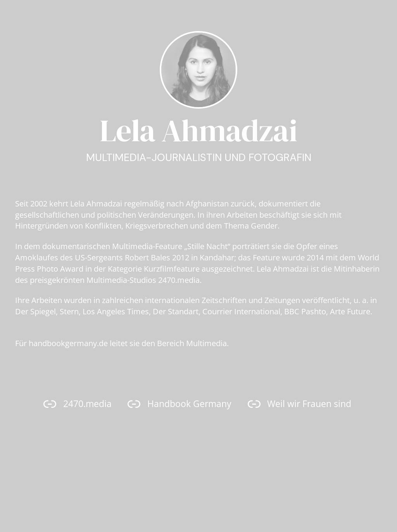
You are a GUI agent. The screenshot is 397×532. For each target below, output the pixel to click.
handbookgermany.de (68, 343)
